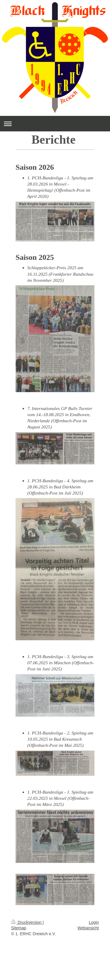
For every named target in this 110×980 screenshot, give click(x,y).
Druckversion (27, 922)
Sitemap (19, 928)
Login (94, 922)
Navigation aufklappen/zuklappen (55, 124)
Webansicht (88, 928)
